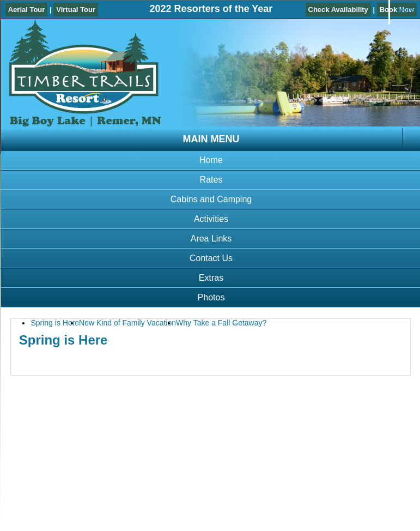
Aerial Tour (27, 10)
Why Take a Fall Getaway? (221, 323)
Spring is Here (55, 323)
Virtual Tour (76, 10)
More (406, 10)
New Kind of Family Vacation (127, 323)
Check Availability (338, 10)
